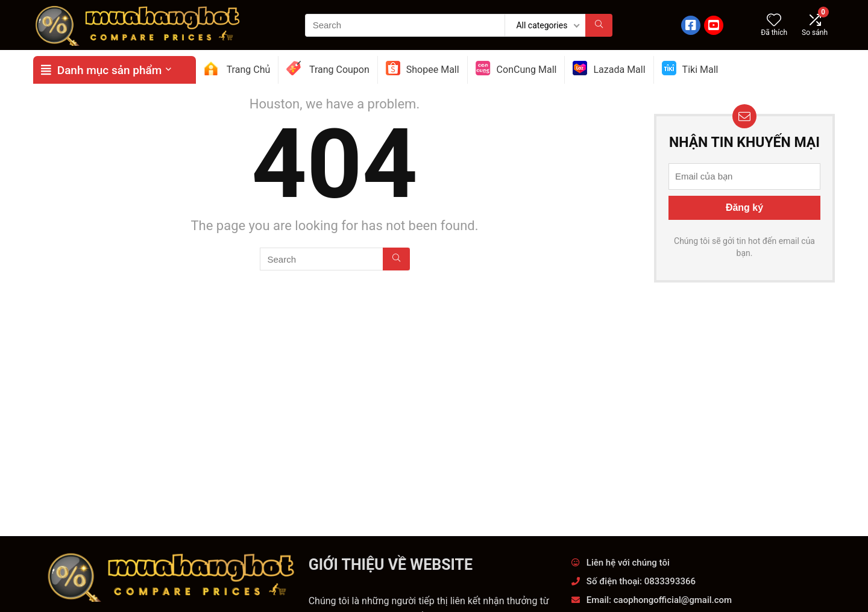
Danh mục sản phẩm (101, 70)
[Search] (599, 25)
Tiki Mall (690, 68)
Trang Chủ (237, 68)
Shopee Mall (423, 68)
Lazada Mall (609, 68)
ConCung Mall (516, 68)
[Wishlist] (774, 21)
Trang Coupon (328, 68)
